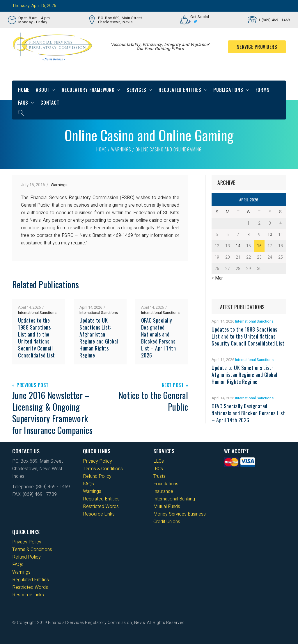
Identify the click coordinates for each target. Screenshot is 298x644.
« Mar (217, 278)
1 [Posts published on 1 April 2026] (249, 223)
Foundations (166, 484)
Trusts (159, 476)
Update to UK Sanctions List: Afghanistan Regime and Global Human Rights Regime (99, 338)
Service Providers (257, 47)
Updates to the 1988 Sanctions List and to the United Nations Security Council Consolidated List (37, 338)
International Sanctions (37, 313)
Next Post (173, 385)
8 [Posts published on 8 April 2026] (249, 235)
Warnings (121, 149)
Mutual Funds (167, 507)
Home (24, 90)
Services (136, 90)
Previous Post (33, 385)
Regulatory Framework (88, 90)
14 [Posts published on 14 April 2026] (238, 246)
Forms (263, 90)
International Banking (174, 499)
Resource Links (99, 514)
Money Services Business (180, 514)
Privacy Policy (97, 461)
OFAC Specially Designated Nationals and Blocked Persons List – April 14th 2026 (159, 338)
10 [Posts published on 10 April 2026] (270, 235)
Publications (228, 90)
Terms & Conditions (103, 469)
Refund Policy (97, 476)
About (43, 90)
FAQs (23, 103)
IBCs (158, 469)
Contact (50, 103)
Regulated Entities (180, 90)
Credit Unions (167, 522)
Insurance (163, 491)
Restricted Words (101, 507)
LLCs (159, 461)
